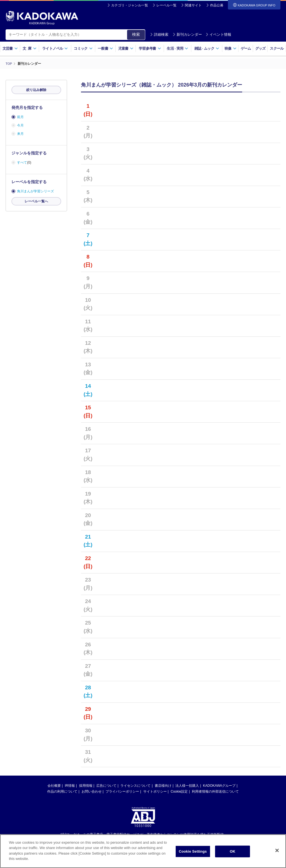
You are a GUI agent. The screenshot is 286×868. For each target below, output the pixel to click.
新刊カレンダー (187, 34)
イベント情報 (218, 34)
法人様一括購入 (187, 786)
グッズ (260, 48)
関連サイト (193, 5)
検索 (136, 34)
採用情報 (86, 786)
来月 (20, 134)
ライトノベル (55, 48)
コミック (83, 48)
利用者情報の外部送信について (215, 792)
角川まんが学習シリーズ (35, 191)
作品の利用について (62, 792)
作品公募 (217, 5)
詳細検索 (159, 34)
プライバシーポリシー (122, 792)
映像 (231, 48)
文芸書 (10, 48)
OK (233, 851)
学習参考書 (150, 48)
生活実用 (177, 48)
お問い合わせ (92, 792)
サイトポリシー (155, 792)
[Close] (277, 850)
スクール (277, 48)
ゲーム (246, 48)
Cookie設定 (179, 792)
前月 (20, 117)
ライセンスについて (135, 786)
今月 (20, 125)
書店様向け (163, 786)
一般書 (105, 48)
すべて (22, 162)
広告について (106, 786)
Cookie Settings (193, 851)
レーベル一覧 (166, 5)
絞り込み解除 (36, 90)
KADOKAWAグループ (219, 786)
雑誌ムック (207, 48)
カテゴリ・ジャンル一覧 (130, 5)
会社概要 (54, 786)
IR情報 (70, 786)
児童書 (126, 48)
